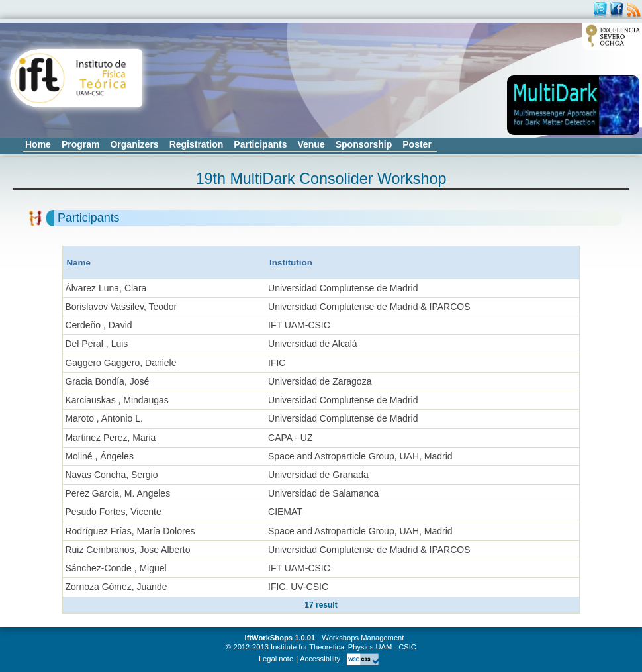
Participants (260, 144)
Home (38, 144)
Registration (197, 144)
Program (81, 144)
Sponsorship (364, 144)
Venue (311, 144)
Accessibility (320, 659)
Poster (417, 144)
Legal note (276, 659)
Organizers (134, 144)
